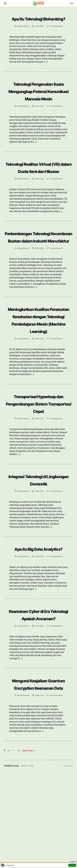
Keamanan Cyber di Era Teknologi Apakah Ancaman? (38, 691)
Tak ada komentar (57, 33)
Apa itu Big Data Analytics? (38, 618)
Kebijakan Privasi (29, 853)
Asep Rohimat (24, 33)
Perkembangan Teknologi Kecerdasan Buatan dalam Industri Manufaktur (39, 273)
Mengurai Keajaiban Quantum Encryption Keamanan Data (38, 768)
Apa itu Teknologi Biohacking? (39, 22)
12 (22, 838)
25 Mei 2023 (39, 33)
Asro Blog (15, 853)
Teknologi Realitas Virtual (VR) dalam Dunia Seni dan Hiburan (38, 189)
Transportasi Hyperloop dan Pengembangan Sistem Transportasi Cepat (38, 462)
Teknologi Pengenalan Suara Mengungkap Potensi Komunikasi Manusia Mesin (38, 102)
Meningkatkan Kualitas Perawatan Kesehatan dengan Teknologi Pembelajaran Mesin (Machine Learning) (38, 367)
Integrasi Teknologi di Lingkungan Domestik (38, 545)
